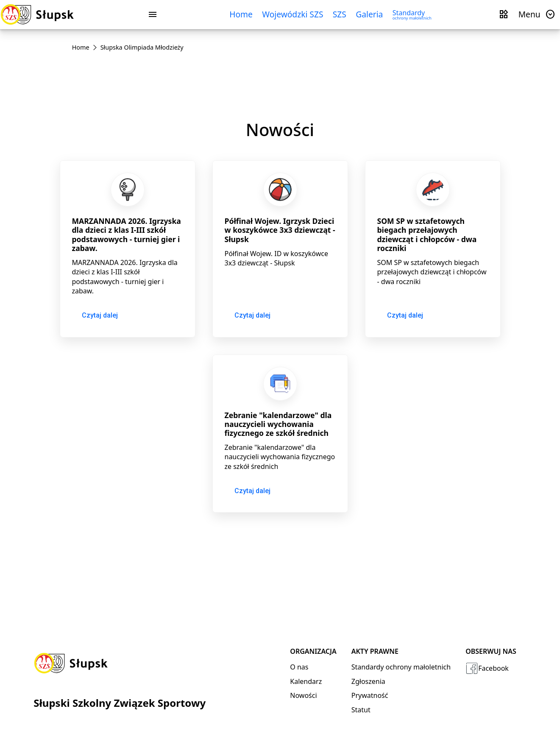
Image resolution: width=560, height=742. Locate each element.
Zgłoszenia (368, 681)
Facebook (487, 668)
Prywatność (370, 695)
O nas (299, 667)
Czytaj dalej (100, 315)
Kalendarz (306, 681)
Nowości (303, 695)
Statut (361, 710)
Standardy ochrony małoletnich (401, 667)
